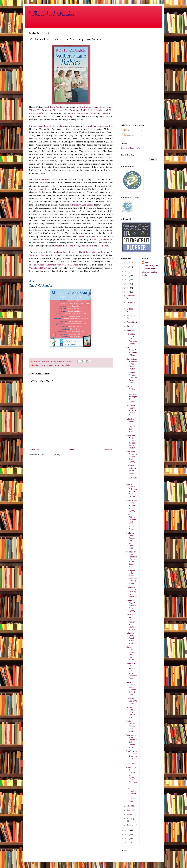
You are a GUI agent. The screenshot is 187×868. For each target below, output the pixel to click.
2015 (127, 839)
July (129, 326)
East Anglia (69, 116)
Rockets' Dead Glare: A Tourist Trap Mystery (131, 653)
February (131, 818)
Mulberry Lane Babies (40, 179)
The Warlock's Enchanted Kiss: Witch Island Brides (132, 522)
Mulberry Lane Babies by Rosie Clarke (47, 126)
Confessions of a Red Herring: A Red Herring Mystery (132, 741)
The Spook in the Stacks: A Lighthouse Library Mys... (132, 577)
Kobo (83, 246)
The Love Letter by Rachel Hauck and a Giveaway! (132, 473)
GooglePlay (103, 246)
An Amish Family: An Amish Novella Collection (132, 410)
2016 (127, 834)
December (131, 296)
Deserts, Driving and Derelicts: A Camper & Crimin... (132, 394)
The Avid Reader (52, 14)
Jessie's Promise (95, 110)
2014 (127, 843)
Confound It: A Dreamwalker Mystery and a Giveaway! (132, 776)
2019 (127, 288)
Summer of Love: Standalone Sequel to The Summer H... (132, 559)
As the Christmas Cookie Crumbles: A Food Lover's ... (132, 688)
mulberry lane (54, 365)
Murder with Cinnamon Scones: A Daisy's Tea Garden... (132, 757)
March (130, 814)
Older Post (108, 450)
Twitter (94, 113)
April (129, 810)
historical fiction (42, 365)
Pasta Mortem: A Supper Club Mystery (131, 726)
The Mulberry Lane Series (92, 107)
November (131, 302)
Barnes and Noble (71, 246)
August (130, 322)
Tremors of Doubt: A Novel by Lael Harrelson (131, 592)
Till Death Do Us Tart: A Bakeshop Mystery (131, 339)
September (131, 315)
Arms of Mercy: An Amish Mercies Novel (132, 712)
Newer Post (35, 450)
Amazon (76, 113)
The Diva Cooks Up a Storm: (132, 701)
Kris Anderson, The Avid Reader (151, 266)
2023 (127, 271)
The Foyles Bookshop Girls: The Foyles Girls (132, 378)
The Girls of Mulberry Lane (93, 252)
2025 (127, 263)
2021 (127, 280)
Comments (129, 135)
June (129, 330)
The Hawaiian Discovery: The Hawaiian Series (132, 795)
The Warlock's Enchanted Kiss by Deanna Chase (55, 265)
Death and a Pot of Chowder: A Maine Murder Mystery (131, 442)
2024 (127, 267)
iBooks (90, 246)
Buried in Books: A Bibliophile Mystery (132, 351)
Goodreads (107, 113)
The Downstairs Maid (75, 110)
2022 (127, 276)
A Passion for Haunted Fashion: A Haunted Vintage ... (132, 622)
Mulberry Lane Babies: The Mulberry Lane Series (131, 540)
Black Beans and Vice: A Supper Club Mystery (131, 506)
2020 (127, 284)
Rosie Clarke (56, 107)
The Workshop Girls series (50, 110)
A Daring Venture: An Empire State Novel (131, 425)
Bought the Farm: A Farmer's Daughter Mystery (131, 606)
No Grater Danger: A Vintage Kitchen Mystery (132, 457)
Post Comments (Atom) (50, 455)
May (129, 806)
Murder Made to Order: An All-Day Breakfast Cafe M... (132, 491)
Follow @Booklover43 (131, 148)
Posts (126, 130)
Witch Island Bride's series (41, 268)
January (130, 825)
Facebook (85, 113)
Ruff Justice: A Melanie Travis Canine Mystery (132, 364)
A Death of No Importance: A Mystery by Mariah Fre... (132, 671)
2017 (127, 830)
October (130, 309)
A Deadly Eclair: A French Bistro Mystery (131, 638)
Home (71, 450)
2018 (127, 292)
